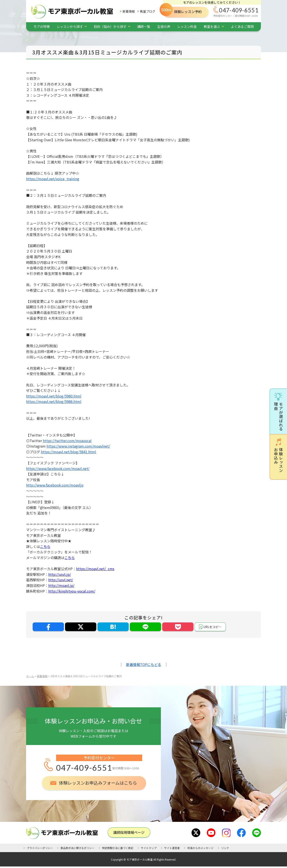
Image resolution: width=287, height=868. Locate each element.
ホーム (30, 676)
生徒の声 (164, 26)
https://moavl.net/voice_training (53, 179)
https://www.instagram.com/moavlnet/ (78, 446)
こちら (45, 546)
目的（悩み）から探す (110, 26)
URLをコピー (212, 627)
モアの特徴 (42, 26)
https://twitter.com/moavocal (67, 441)
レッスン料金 (187, 26)
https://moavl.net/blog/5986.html (54, 401)
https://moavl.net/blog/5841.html (68, 452)
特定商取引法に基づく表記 (118, 848)
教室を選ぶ (212, 26)
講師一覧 (144, 26)
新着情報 (129, 11)
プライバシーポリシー (40, 848)
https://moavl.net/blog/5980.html (54, 396)
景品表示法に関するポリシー (77, 848)
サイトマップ (149, 848)
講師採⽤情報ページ (129, 832)
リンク (225, 848)
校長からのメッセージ (200, 848)
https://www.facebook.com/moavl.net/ (58, 469)
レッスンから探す (70, 26)
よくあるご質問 (242, 26)
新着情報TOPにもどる (144, 664)
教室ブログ (148, 11)
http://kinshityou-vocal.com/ (72, 591)
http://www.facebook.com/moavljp (55, 485)
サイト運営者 (172, 848)
